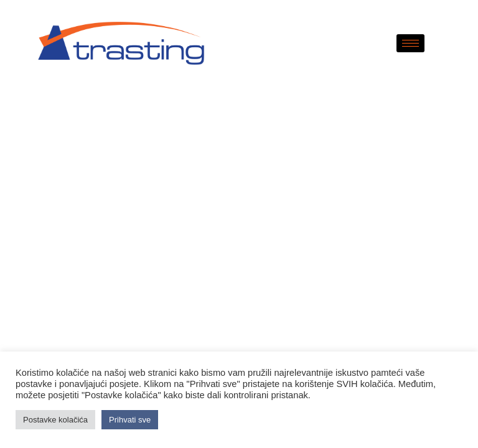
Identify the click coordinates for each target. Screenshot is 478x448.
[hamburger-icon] (410, 43)
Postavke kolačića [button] (55, 420)
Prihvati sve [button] (130, 420)
